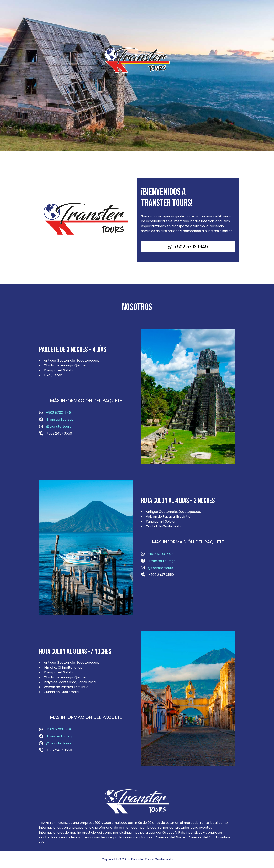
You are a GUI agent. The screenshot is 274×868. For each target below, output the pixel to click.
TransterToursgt (60, 420)
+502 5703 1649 (58, 413)
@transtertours (59, 426)
